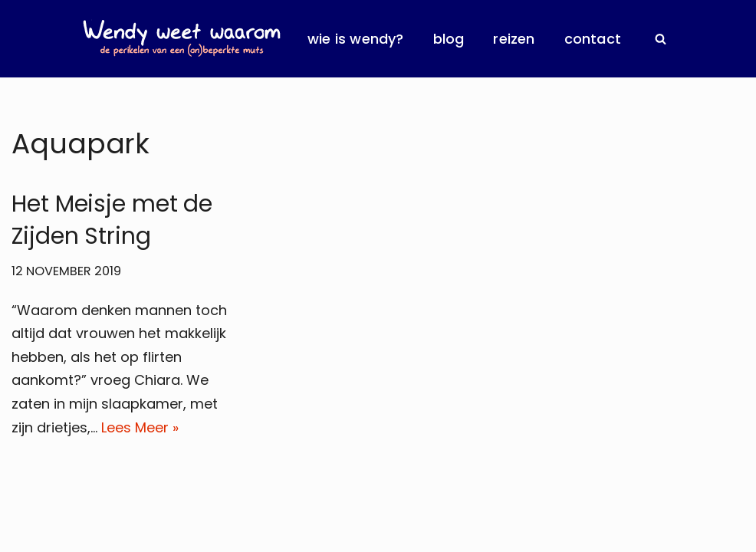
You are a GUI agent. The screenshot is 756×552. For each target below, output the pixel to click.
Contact (593, 39)
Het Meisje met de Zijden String (112, 220)
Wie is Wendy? (356, 39)
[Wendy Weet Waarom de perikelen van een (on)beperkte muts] (182, 39)
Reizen (514, 39)
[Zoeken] (661, 39)
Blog (449, 39)
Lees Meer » (140, 427)
